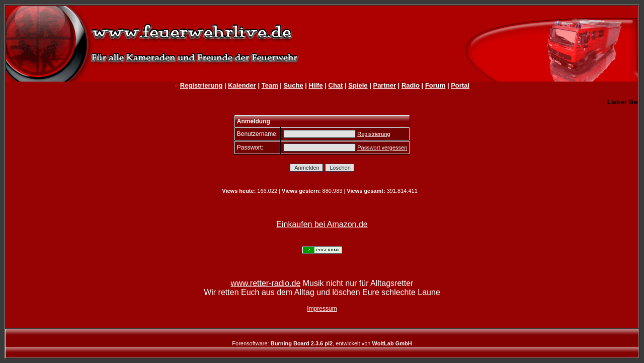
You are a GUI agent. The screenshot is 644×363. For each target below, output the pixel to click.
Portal (460, 85)
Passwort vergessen (382, 148)
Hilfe (315, 85)
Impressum (322, 309)
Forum (435, 85)
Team (270, 85)
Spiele (358, 85)
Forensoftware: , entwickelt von (322, 343)
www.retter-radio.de (266, 283)
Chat (336, 85)
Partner (384, 85)
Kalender (242, 85)
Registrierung (202, 85)
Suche (294, 85)
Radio (411, 85)
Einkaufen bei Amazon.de (322, 224)
